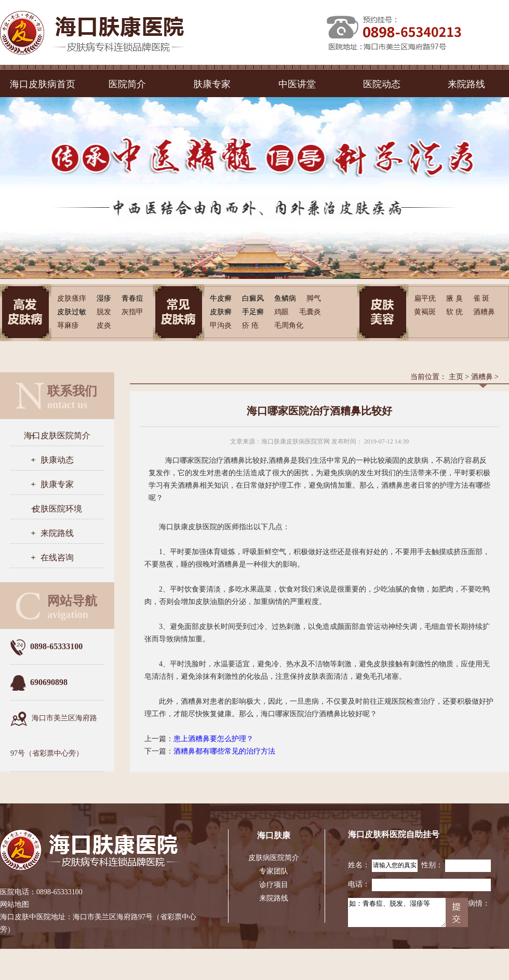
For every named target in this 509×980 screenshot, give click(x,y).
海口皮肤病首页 (43, 84)
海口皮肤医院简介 (57, 435)
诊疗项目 (274, 885)
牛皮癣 (221, 298)
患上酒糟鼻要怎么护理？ (213, 739)
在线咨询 (57, 558)
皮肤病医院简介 (274, 858)
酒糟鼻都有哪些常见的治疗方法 (224, 751)
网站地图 (15, 904)
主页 (456, 377)
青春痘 (132, 298)
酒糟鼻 (482, 377)
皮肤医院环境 (57, 509)
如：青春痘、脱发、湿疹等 (397, 912)
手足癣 (253, 312)
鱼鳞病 (285, 298)
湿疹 (104, 298)
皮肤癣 (221, 312)
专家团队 (274, 871)
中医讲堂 (297, 84)
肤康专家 (212, 84)
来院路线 (466, 84)
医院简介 (127, 84)
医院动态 (382, 84)
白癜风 (253, 298)
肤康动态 (57, 460)
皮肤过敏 (72, 312)
